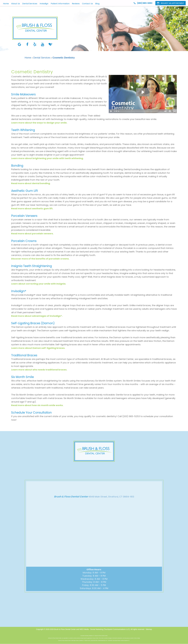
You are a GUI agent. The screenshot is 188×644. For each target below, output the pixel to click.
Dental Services (30, 4)
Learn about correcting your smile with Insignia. (39, 284)
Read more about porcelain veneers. (32, 234)
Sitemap (149, 629)
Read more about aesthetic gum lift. (32, 208)
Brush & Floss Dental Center (65, 629)
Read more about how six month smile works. (37, 405)
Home (6, 4)
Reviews (76, 4)
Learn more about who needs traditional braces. (39, 370)
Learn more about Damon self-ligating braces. (38, 348)
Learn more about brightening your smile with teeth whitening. (47, 158)
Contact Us (87, 4)
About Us (16, 4)
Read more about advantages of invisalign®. (37, 316)
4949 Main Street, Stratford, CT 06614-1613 (111, 501)
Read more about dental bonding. (31, 183)
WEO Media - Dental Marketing (91, 629)
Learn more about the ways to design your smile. (39, 123)
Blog (97, 4)
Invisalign (44, 4)
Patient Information (60, 4)
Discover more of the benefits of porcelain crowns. (40, 259)
